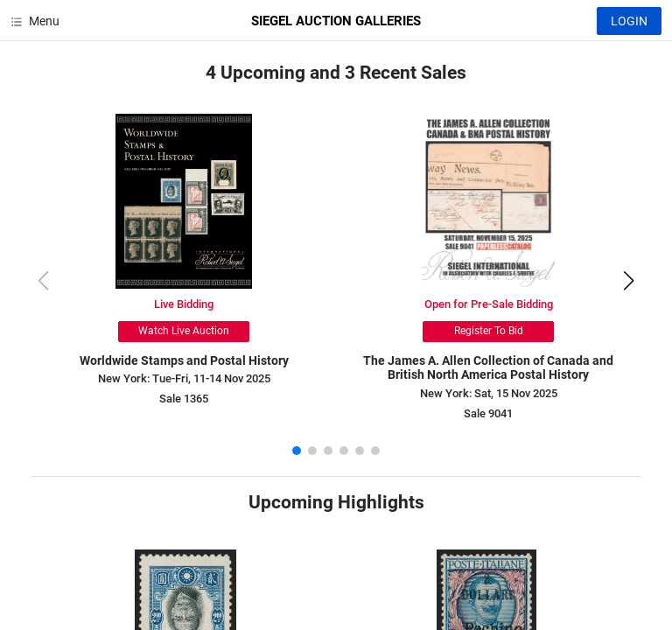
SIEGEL (336, 21)
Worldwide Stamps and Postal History (184, 360)
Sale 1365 (184, 399)
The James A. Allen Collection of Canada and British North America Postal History (488, 368)
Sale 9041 (488, 413)
